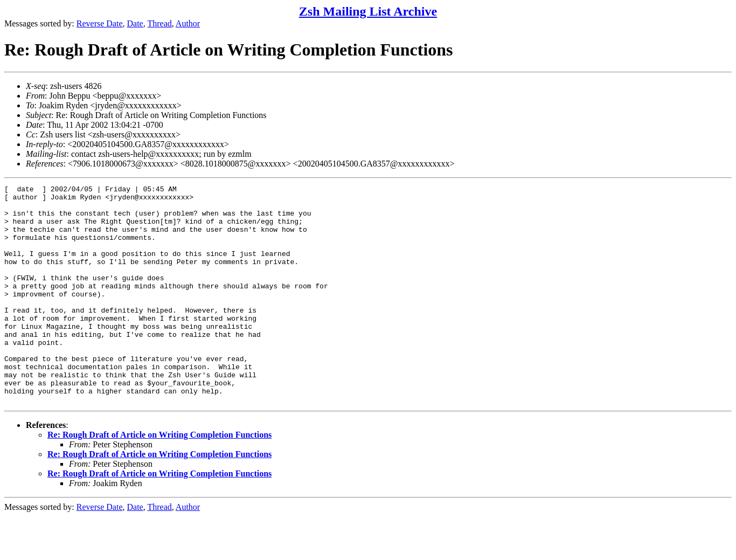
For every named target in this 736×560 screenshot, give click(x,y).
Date (135, 23)
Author (188, 23)
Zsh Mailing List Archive (368, 11)
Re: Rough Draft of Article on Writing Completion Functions (159, 478)
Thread (159, 23)
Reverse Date (100, 23)
